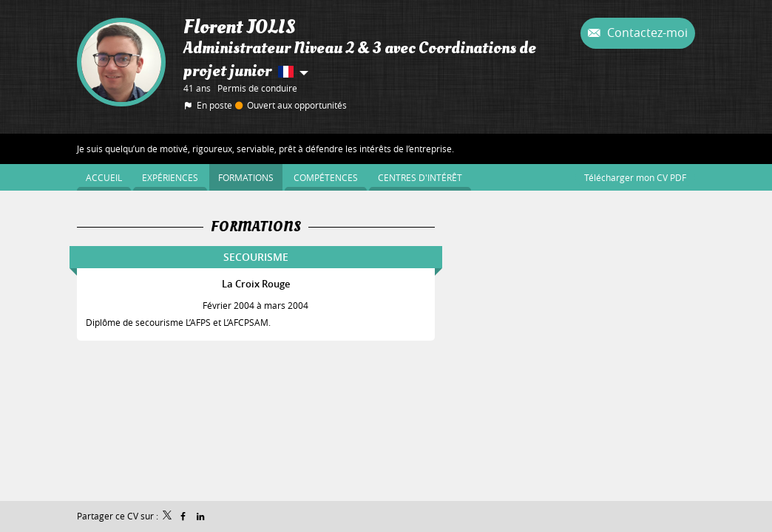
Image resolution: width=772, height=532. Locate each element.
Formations (256, 227)
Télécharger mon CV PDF (635, 177)
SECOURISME (256, 257)
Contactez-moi (646, 33)
